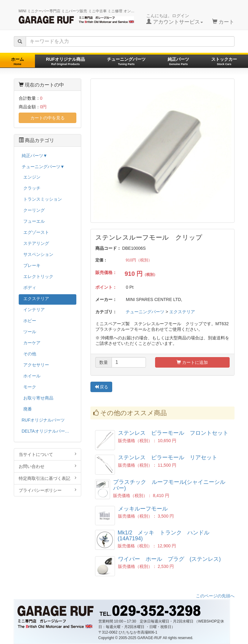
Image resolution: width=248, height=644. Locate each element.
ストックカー (224, 61)
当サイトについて (48, 454)
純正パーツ (178, 61)
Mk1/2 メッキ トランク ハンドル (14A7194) (166, 536)
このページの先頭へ (215, 596)
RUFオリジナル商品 (65, 61)
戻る (101, 387)
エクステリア (182, 312)
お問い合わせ (48, 466)
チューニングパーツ (126, 61)
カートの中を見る (48, 118)
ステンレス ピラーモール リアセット (168, 457)
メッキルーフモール (146, 509)
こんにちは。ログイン (175, 19)
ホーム (17, 61)
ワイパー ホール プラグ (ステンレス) (170, 559)
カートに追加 (192, 362)
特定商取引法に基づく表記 (48, 478)
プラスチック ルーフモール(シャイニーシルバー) (169, 485)
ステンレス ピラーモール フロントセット (173, 433)
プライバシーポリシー (48, 490)
